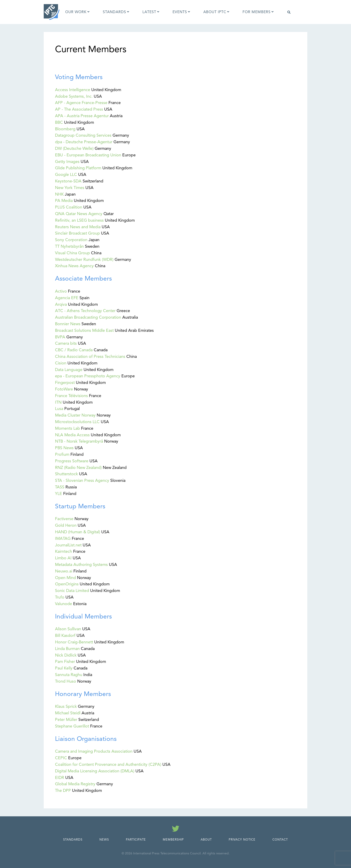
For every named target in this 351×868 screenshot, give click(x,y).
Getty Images (67, 162)
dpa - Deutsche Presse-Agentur (84, 142)
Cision (61, 363)
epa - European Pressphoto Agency (88, 376)
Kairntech (64, 551)
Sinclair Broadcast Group (77, 233)
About (206, 840)
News (104, 840)
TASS (60, 487)
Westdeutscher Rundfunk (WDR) (84, 259)
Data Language (69, 370)
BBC (59, 122)
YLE (59, 494)
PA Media (64, 201)
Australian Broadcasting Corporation (88, 317)
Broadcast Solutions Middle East (84, 330)
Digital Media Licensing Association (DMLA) (95, 771)
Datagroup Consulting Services (83, 135)
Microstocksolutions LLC (77, 422)
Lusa (59, 409)
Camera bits (66, 343)
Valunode (64, 604)
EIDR (60, 778)
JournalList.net (68, 545)
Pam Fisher (65, 662)
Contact (280, 840)
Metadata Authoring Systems (81, 565)
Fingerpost (65, 383)
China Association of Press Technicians (90, 356)
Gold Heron (66, 525)
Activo (61, 291)
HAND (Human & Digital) (78, 532)
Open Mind (65, 578)
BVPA (60, 337)
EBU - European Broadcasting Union (88, 155)
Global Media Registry (75, 784)
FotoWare (64, 389)
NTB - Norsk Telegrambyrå (79, 441)
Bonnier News (68, 324)
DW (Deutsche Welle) (74, 148)
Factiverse (64, 519)
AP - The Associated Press (79, 109)
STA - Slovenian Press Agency (82, 480)
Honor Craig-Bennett (74, 642)
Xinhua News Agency (74, 266)
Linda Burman (67, 649)
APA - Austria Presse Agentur (82, 116)
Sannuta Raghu (69, 675)
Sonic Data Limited (72, 591)
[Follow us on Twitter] (176, 829)
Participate (136, 840)
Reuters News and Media (78, 227)
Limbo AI (63, 558)
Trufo (60, 597)
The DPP (63, 790)
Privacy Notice (242, 840)
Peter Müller (66, 720)
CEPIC (61, 758)
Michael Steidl (68, 713)
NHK (59, 194)
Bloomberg (65, 129)
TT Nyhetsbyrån (69, 246)
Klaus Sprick (66, 706)
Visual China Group (72, 253)
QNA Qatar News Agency (79, 214)
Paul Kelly (64, 668)
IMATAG (63, 538)
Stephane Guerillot (72, 726)
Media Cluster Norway (75, 415)
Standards (73, 840)
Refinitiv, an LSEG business (79, 220)
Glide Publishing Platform (78, 168)
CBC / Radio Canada (74, 350)
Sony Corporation (71, 240)
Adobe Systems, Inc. (74, 96)
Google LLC (66, 175)
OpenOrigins (67, 584)
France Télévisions (71, 396)
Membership (173, 840)
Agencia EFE (67, 298)
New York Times (70, 188)
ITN (58, 402)
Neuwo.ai (64, 571)
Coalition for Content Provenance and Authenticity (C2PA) (108, 764)
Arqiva (61, 304)
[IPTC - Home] (52, 12)
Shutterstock (66, 474)
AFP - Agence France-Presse (81, 103)
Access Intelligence (73, 90)
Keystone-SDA (68, 181)
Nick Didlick (66, 655)
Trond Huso (66, 681)
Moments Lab (67, 428)
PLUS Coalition (69, 207)
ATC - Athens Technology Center (85, 311)
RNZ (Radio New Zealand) (78, 468)
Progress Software (72, 461)
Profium (62, 454)
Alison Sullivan (68, 629)
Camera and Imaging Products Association (94, 751)
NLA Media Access (72, 435)
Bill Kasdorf (65, 635)
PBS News (64, 448)
